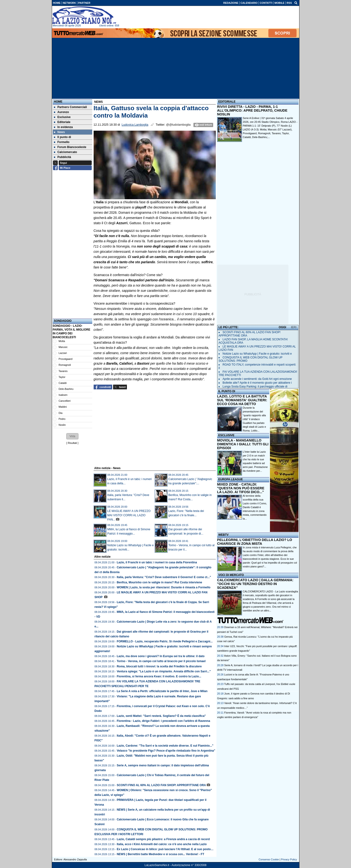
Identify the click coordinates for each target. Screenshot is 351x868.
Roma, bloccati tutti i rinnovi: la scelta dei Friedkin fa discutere (159, 666)
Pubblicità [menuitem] (63, 157)
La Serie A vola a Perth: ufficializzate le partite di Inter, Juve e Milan (162, 691)
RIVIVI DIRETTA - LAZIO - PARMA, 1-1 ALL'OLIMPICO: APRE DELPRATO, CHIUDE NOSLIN (252, 110)
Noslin (62, 425)
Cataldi (63, 383)
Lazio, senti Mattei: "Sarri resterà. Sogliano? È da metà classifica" (161, 716)
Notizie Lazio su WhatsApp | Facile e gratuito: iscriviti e (257, 354)
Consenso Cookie (269, 859)
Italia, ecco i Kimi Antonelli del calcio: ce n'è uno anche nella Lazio (162, 844)
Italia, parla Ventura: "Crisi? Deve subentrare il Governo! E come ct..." (164, 577)
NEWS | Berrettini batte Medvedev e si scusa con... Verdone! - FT (160, 854)
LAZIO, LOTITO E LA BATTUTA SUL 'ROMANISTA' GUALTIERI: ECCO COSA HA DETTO (242, 400)
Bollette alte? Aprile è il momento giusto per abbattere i (257, 383)
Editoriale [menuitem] (62, 122)
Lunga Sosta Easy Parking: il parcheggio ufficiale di (255, 387)
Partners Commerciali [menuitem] (70, 107)
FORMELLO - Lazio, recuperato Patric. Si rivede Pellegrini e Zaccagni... (165, 641)
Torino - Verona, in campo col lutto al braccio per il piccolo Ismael (161, 661)
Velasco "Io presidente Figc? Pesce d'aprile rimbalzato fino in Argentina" (166, 751)
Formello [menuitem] (62, 142)
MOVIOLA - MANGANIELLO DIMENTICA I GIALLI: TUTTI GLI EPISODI (243, 444)
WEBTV (224, 535)
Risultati (72, 443)
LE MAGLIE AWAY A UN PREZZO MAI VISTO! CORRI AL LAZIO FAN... (129, 515)
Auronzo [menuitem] (62, 112)
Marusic (63, 347)
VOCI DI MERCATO (231, 575)
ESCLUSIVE (226, 435)
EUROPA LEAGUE (231, 479)
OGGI (282, 327)
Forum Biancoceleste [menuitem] (70, 147)
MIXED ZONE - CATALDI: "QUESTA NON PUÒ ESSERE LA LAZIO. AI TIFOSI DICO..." (241, 488)
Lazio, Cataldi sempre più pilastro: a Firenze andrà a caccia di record (163, 839)
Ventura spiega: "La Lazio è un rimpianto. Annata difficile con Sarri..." (164, 671)
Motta (62, 341)
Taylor (62, 377)
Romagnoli (65, 365)
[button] (72, 436)
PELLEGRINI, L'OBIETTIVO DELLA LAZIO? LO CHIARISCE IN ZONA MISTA (255, 542)
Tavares (63, 371)
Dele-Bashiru (66, 389)
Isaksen (63, 395)
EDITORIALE (227, 102)
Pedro (62, 419)
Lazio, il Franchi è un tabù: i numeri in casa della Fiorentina (157, 562)
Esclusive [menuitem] (62, 117)
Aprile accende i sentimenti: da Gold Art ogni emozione (257, 379)
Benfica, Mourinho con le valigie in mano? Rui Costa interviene (159, 582)
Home (58, 102)
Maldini (63, 407)
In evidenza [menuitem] (63, 127)
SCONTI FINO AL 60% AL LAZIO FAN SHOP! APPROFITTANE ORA (161, 785)
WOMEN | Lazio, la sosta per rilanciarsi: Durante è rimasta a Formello (163, 587)
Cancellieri (65, 401)
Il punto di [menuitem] (63, 137)
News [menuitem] (59, 132)
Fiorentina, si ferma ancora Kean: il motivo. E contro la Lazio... (159, 676)
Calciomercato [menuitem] (66, 152)
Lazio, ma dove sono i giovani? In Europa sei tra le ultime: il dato (161, 656)
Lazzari (63, 353)
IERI (294, 327)
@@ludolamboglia (178, 125)
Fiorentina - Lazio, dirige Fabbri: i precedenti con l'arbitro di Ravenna (163, 721)
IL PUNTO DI (227, 391)
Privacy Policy (289, 859)
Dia (61, 413)
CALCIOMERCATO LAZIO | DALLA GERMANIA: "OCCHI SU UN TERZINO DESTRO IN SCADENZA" (255, 584)
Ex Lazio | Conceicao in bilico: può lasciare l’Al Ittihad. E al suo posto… (165, 849)
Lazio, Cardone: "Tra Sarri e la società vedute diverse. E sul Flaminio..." (165, 746)
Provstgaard (66, 359)
